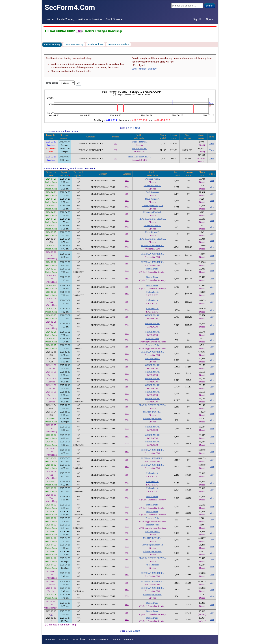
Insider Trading (66, 19)
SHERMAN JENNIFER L (139, 157)
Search (210, 6)
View (212, 143)
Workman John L (152, 179)
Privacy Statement (98, 639)
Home (50, 19)
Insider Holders (96, 44)
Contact (116, 639)
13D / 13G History (74, 44)
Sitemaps (128, 639)
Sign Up (198, 19)
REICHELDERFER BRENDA (152, 219)
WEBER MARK (139, 148)
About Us (50, 639)
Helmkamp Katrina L (152, 212)
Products (63, 639)
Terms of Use (78, 639)
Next (137, 128)
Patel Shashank (152, 192)
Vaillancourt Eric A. (152, 186)
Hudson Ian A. (152, 292)
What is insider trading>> (145, 69)
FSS (79, 31)
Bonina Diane (152, 269)
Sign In (210, 19)
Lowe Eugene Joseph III (152, 206)
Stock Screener (115, 19)
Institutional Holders (118, 44)
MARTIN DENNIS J (152, 412)
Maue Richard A (139, 142)
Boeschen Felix (152, 338)
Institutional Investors (90, 19)
